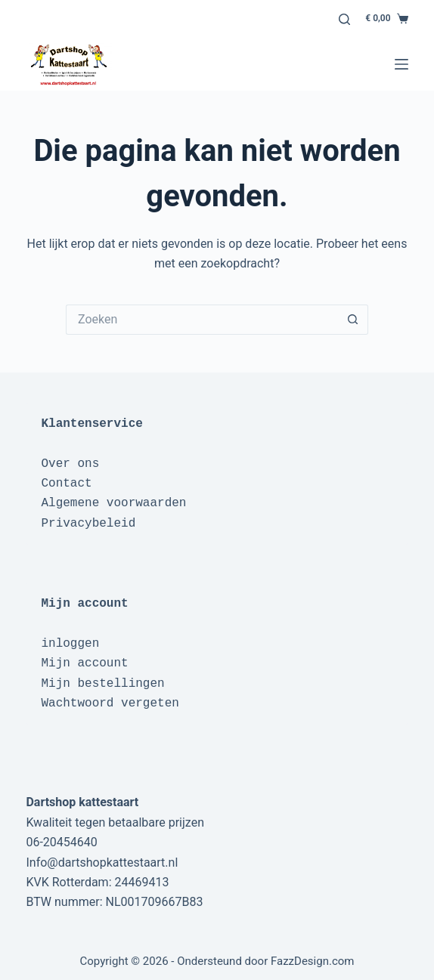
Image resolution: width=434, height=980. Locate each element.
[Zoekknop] (353, 320)
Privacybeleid (88, 524)
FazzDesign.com (313, 961)
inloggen (70, 644)
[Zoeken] (344, 19)
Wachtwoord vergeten (110, 703)
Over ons (70, 464)
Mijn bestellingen (102, 684)
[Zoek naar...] (202, 320)
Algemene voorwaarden (113, 503)
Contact (66, 484)
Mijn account (84, 663)
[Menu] (401, 64)
